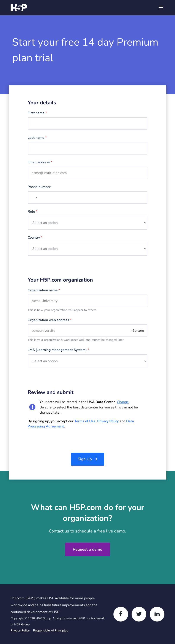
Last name (37, 138)
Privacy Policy (108, 421)
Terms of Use (85, 421)
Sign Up (85, 459)
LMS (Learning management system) (58, 350)
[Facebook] (121, 614)
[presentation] (60, 441)
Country (35, 238)
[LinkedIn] (157, 614)
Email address (40, 162)
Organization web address (50, 320)
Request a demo (87, 549)
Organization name (44, 290)
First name (37, 113)
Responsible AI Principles (51, 630)
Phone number (39, 187)
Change (123, 402)
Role (33, 212)
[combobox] (33, 198)
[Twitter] (139, 614)
